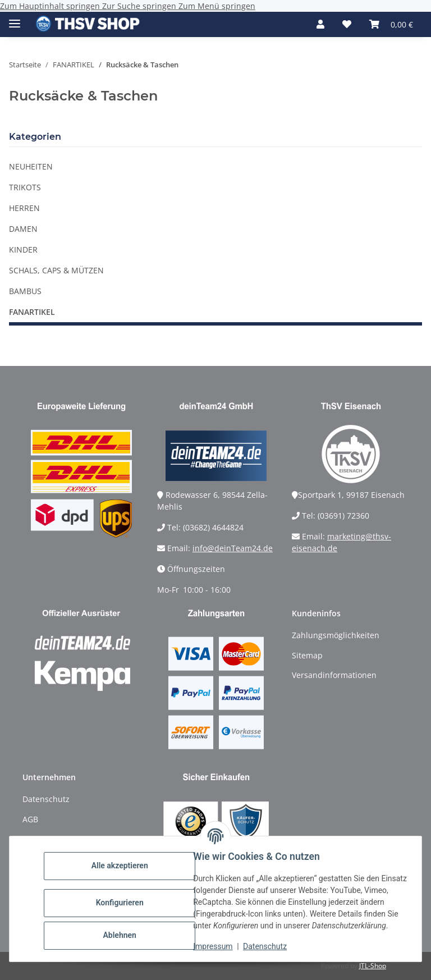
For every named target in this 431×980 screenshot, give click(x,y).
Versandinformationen (334, 675)
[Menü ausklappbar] (15, 19)
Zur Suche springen (140, 6)
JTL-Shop (373, 966)
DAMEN (23, 229)
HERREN (24, 208)
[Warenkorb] (391, 24)
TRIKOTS (25, 187)
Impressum (217, 946)
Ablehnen (123, 929)
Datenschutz (269, 946)
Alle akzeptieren (123, 860)
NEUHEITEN (31, 166)
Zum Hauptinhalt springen (51, 6)
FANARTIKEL (32, 312)
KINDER (23, 249)
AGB (30, 819)
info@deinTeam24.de (233, 548)
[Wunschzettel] (347, 24)
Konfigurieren (123, 897)
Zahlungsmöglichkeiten (336, 635)
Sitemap (307, 655)
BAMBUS (25, 291)
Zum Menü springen (217, 6)
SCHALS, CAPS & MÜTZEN (56, 270)
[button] (320, 24)
